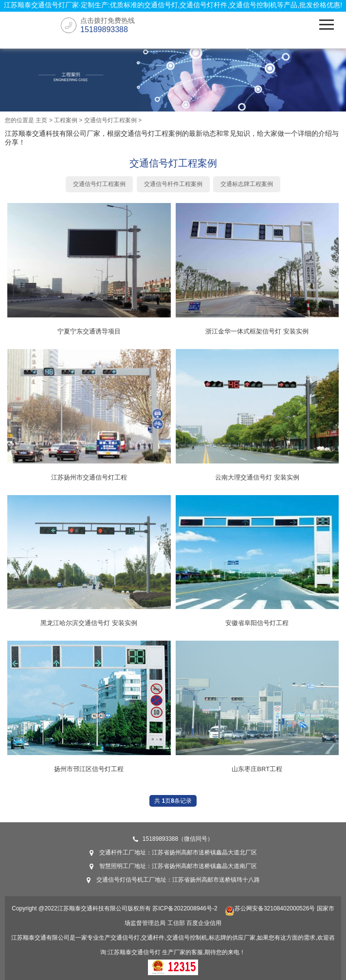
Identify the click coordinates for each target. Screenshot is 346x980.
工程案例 (66, 120)
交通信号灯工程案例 (110, 120)
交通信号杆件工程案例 (173, 184)
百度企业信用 (204, 923)
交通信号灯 (146, 952)
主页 (41, 120)
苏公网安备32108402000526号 (270, 908)
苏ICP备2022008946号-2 (185, 908)
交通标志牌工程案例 (247, 184)
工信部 (176, 923)
